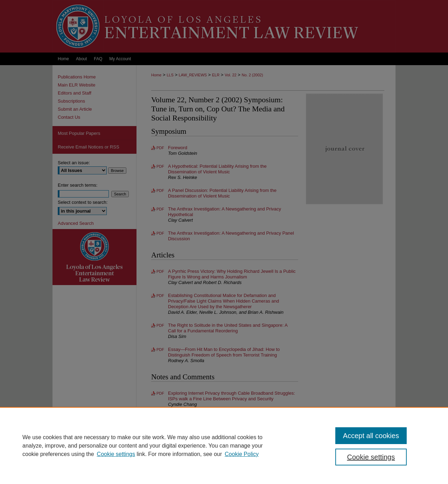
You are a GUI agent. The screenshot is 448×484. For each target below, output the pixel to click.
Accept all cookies (371, 436)
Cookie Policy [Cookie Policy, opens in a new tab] (242, 454)
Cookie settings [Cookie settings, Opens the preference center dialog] (371, 457)
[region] (224, 445)
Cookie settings (116, 454)
